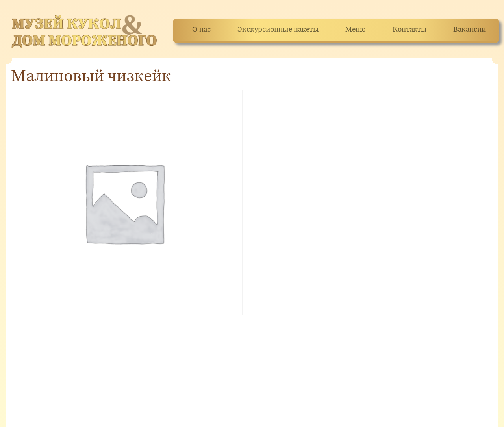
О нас (201, 30)
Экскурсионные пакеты (278, 30)
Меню (356, 30)
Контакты (410, 30)
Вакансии (470, 30)
